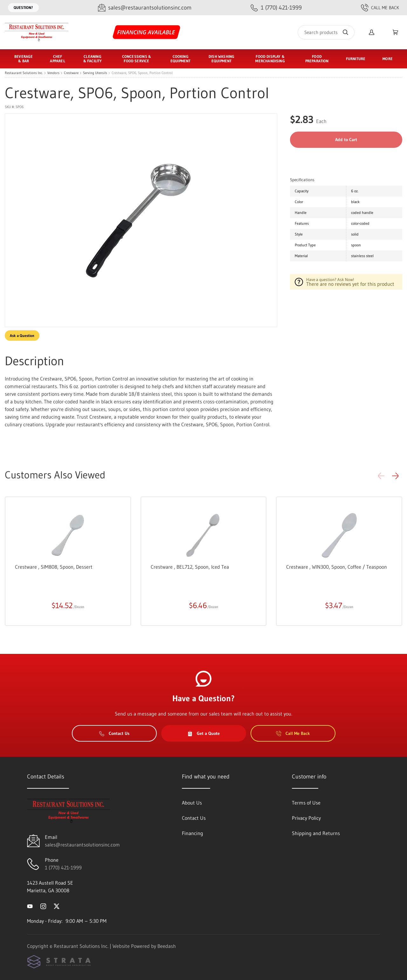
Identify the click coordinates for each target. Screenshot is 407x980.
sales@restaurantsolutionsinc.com (82, 845)
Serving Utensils (95, 73)
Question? (23, 7)
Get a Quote (203, 733)
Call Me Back (380, 8)
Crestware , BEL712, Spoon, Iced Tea (190, 567)
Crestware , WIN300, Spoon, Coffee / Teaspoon (337, 567)
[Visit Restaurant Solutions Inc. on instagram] (43, 906)
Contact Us (114, 733)
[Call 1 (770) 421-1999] (276, 8)
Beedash (167, 946)
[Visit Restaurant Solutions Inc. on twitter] (57, 906)
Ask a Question (22, 336)
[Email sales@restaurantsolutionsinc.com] (145, 8)
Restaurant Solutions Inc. (24, 73)
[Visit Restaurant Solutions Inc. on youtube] (30, 906)
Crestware (71, 73)
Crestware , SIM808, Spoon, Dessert (54, 567)
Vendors (53, 73)
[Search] (326, 32)
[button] (395, 476)
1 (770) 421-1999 (63, 867)
